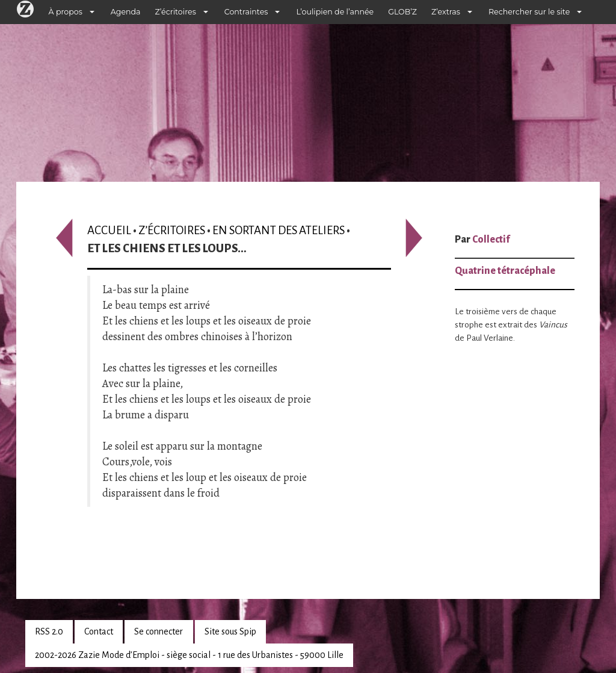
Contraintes (246, 12)
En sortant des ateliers (279, 230)
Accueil (109, 230)
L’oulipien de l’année (335, 12)
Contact (99, 631)
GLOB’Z (402, 12)
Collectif (491, 240)
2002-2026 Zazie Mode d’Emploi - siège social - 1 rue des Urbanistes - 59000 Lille (189, 655)
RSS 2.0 (49, 631)
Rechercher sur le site (529, 12)
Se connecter (159, 631)
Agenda (126, 12)
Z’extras (446, 12)
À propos (66, 12)
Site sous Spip (230, 631)
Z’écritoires (176, 12)
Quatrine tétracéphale (505, 271)
